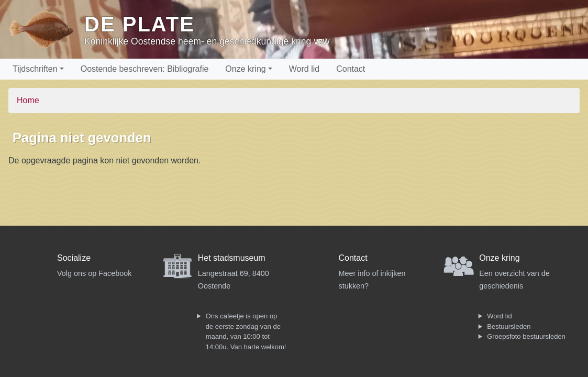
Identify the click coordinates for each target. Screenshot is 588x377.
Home (28, 100)
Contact (351, 69)
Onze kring (245, 69)
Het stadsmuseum (232, 258)
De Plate (140, 24)
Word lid (304, 69)
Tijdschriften (35, 69)
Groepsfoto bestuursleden (526, 336)
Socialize (74, 258)
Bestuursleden (509, 326)
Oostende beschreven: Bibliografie (145, 69)
